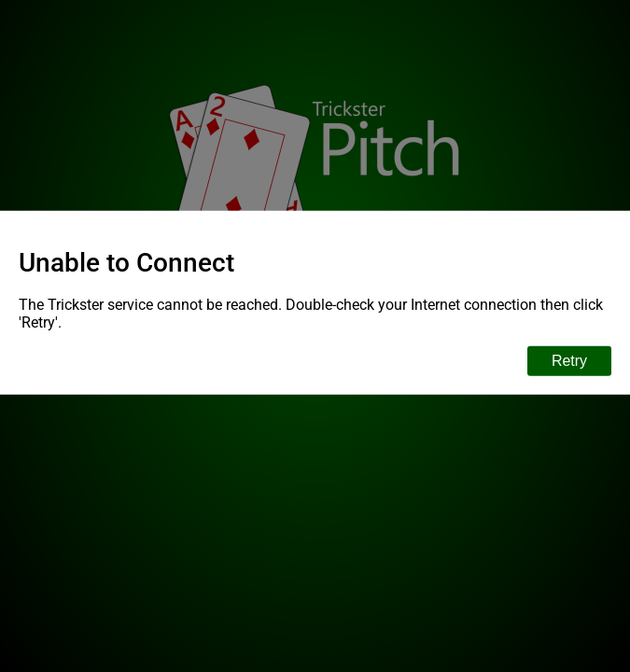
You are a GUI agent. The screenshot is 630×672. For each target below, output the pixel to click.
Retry (569, 360)
